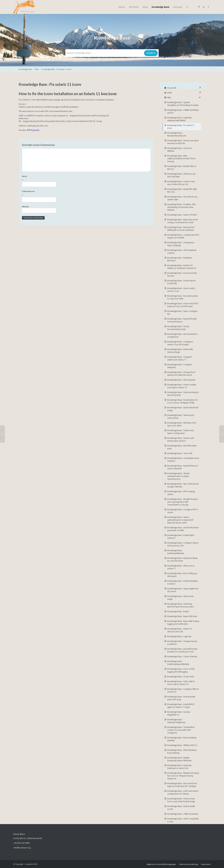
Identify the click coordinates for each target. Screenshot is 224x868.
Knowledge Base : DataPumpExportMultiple (178, 663)
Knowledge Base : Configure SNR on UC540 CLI (183, 690)
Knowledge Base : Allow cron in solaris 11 (181, 567)
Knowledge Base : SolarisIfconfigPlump (176, 721)
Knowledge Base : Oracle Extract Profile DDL (181, 282)
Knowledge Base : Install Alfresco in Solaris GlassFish (183, 467)
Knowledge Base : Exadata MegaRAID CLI (179, 713)
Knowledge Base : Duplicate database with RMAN (179, 119)
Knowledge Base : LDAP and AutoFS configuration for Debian (183, 792)
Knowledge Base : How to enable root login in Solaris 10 (182, 386)
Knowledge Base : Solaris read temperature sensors (181, 439)
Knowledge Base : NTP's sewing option (181, 493)
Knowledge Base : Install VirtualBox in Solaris (183, 582)
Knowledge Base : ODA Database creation (182, 252)
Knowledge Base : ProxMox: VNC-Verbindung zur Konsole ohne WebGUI (182, 207)
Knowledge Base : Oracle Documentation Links (178, 328)
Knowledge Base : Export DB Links (182, 616)
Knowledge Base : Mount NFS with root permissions (182, 320)
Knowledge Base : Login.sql (179, 636)
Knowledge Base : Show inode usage (180, 598)
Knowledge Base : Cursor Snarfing (182, 656)
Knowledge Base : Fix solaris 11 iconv (57, 69)
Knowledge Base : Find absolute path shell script (181, 698)
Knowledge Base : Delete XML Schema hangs (180, 351)
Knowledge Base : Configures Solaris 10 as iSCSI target (180, 343)
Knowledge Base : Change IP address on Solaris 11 (180, 358)
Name (86, 179)
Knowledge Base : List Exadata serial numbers (183, 460)
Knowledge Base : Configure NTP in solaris (183, 511)
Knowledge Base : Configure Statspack (180, 366)
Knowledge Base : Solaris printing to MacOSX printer (183, 394)
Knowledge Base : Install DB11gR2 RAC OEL (182, 190)
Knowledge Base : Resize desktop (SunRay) (182, 739)
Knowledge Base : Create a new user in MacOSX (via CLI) (181, 183)
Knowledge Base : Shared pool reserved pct (181, 417)
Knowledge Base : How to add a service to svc (181, 290)
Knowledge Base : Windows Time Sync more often (182, 424)
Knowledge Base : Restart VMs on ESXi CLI (182, 168)
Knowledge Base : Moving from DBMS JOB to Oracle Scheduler (181, 229)
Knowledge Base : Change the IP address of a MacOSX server (181, 374)
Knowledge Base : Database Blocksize (180, 259)
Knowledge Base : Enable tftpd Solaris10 (181, 537)
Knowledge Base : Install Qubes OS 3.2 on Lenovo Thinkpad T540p (182, 401)
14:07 (21, 116)
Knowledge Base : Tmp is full (180, 453)
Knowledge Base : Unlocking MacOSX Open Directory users (181, 605)
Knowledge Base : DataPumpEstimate (176, 552)
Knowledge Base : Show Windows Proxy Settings (182, 751)
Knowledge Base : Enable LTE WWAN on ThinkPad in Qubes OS (182, 267)
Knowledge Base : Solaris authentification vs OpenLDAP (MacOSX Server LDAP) (180, 520)
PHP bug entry (33, 130)
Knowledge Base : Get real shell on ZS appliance (182, 335)
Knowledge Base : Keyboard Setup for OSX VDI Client (182, 559)
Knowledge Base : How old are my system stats (182, 198)
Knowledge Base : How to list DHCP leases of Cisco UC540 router (183, 305)
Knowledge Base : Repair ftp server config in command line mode (183, 221)
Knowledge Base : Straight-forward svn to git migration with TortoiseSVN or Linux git (182, 502)
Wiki (37, 69)
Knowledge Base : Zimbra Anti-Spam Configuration (181, 432)
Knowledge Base (25, 69)
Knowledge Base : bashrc (178, 611)
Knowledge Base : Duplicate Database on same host (179, 767)
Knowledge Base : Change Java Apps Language (181, 244)
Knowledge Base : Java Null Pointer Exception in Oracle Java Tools (182, 650)
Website (25, 207)
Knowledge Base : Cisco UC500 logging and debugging (181, 670)
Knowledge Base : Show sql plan (181, 380)
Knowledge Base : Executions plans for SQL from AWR (183, 297)
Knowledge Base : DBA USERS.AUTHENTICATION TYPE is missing (181, 159)
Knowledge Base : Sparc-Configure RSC (182, 313)
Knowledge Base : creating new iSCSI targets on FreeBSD (183, 236)
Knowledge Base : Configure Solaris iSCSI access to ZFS (183, 544)
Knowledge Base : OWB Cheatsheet (183, 814)
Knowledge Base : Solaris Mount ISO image (183, 409)
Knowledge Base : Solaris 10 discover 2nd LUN (180, 630)
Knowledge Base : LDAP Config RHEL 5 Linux (183, 820)
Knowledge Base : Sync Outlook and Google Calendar (183, 485)
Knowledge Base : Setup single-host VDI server (183, 590)
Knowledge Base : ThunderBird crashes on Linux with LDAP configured (181, 730)
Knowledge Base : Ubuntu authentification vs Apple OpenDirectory (178, 476)
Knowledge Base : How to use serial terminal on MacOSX (183, 142)
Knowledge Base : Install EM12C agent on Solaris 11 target (181, 706)
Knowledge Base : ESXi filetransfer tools (182, 447)
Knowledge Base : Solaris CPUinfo (182, 215)
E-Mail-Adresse (86, 194)
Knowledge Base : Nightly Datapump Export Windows (179, 759)
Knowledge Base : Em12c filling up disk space (182, 575)
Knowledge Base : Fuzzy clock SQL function (182, 274)
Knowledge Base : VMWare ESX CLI (182, 745)
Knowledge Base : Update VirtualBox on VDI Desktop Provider (183, 104)
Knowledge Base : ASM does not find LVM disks (181, 175)
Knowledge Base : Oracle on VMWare (180, 150)
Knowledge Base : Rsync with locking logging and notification (183, 623)
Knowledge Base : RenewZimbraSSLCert (177, 134)
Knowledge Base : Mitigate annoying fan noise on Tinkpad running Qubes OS (183, 776)
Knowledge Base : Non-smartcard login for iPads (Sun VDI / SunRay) (182, 785)
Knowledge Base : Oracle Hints (181, 677)
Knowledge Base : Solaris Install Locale (181, 808)
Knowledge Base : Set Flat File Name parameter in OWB (183, 529)
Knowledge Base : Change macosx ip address (182, 643)
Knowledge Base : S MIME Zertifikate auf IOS (183, 111)
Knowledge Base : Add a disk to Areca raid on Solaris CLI (181, 683)
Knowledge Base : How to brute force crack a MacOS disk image (181, 800)
